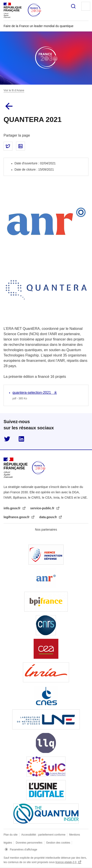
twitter (7, 439)
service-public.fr (43, 508)
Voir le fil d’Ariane (14, 90)
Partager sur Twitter (8, 146)
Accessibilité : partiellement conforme (44, 835)
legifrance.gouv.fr (17, 517)
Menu (86, 6)
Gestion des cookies (58, 843)
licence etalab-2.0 (66, 862)
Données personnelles (30, 843)
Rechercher (73, 6)
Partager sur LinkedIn (20, 146)
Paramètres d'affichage (24, 850)
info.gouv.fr (12, 508)
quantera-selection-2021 (32, 393)
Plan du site (11, 835)
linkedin (21, 439)
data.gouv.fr (48, 517)
